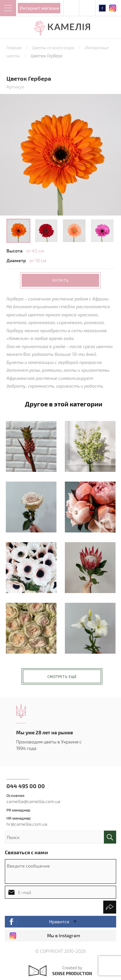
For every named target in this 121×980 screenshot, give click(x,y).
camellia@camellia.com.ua (33, 801)
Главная (15, 48)
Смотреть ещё (62, 677)
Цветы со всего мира (54, 48)
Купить (60, 280)
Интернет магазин (39, 8)
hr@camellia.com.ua (27, 824)
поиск (110, 837)
